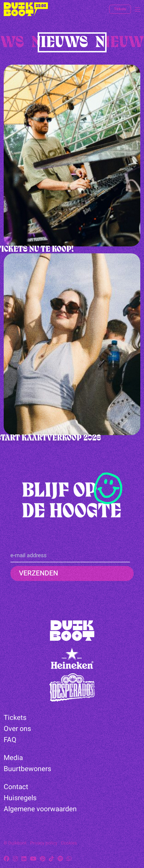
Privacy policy (44, 843)
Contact (16, 787)
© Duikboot (15, 843)
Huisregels (20, 798)
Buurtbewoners (27, 769)
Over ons (17, 729)
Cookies (69, 843)
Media (13, 758)
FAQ (10, 740)
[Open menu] (136, 9)
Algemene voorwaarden (40, 809)
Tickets (120, 9)
